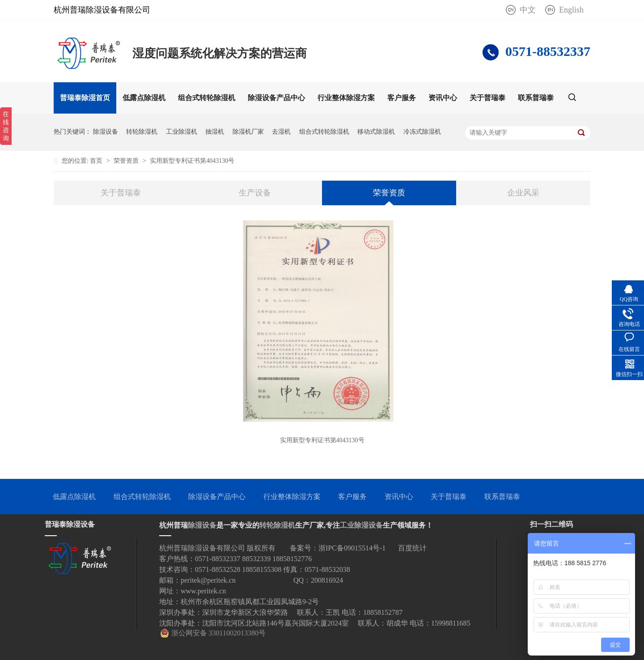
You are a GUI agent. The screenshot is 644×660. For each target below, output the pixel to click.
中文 (528, 10)
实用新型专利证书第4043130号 (192, 161)
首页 (97, 161)
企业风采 (523, 193)
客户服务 (402, 98)
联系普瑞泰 (536, 98)
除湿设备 (106, 132)
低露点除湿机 (144, 98)
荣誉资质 (127, 161)
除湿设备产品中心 (276, 98)
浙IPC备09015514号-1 (352, 548)
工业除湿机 (182, 132)
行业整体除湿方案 (346, 98)
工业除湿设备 (361, 525)
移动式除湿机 (376, 132)
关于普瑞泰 (487, 98)
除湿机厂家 (248, 132)
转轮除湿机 (142, 132)
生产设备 (255, 193)
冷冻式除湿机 (422, 132)
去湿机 (281, 132)
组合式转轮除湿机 (207, 98)
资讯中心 (443, 98)
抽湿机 (215, 132)
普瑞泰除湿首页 (85, 98)
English (571, 10)
